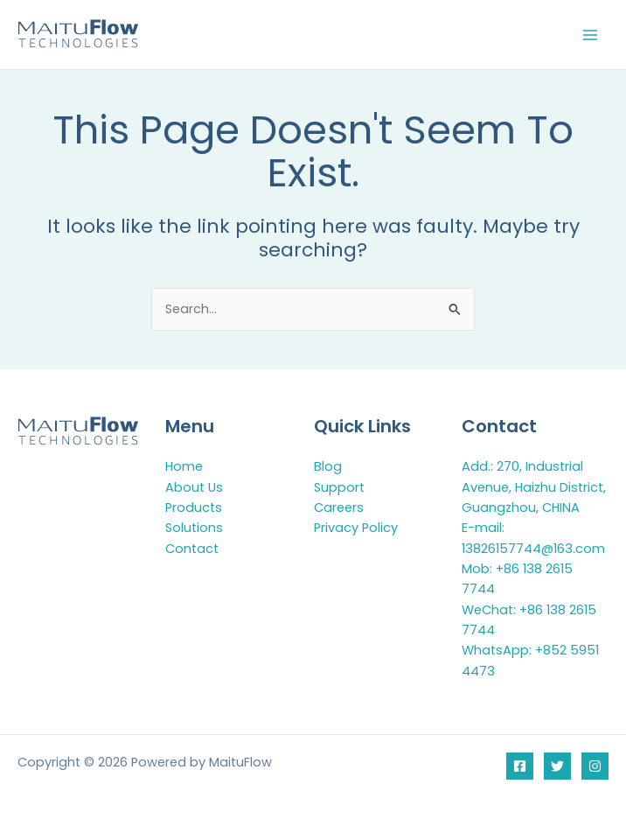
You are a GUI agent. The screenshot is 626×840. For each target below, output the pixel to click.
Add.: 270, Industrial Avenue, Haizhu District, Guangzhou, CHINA (534, 487)
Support (339, 487)
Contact (192, 549)
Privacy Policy (356, 528)
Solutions (194, 528)
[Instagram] (595, 766)
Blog (328, 466)
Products (194, 507)
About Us (194, 487)
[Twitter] (557, 766)
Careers (339, 507)
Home (184, 466)
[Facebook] (520, 766)
